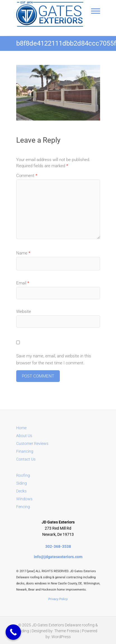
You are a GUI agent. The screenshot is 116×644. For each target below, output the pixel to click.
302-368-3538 (58, 546)
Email (23, 283)
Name (23, 253)
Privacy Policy (58, 599)
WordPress (61, 637)
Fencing (23, 507)
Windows (24, 499)
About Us (24, 436)
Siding (22, 483)
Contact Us (26, 459)
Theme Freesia (67, 631)
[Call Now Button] (13, 632)
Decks (21, 491)
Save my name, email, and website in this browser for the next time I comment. (54, 360)
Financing (25, 451)
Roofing (23, 475)
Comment (27, 176)
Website (24, 312)
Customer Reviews (32, 444)
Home (21, 428)
